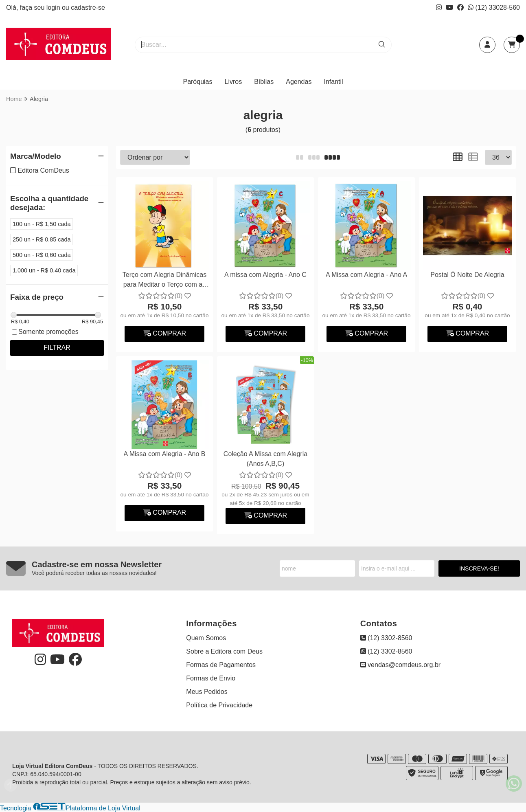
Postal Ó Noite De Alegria (467, 275)
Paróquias (197, 82)
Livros (233, 82)
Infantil (333, 82)
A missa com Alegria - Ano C (265, 275)
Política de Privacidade (219, 705)
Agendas (299, 82)
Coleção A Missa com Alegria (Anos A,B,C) (265, 459)
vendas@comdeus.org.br (400, 665)
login (54, 8)
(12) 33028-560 (494, 8)
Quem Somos (206, 638)
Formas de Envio (211, 678)
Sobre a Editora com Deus (224, 651)
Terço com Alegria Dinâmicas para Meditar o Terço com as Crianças (164, 281)
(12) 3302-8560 (386, 638)
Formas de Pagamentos (221, 665)
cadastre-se (88, 8)
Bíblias (264, 82)
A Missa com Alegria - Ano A (366, 275)
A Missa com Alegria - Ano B (165, 454)
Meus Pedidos (207, 692)
